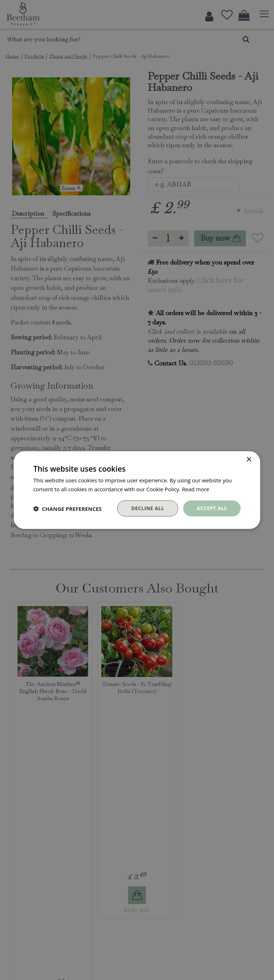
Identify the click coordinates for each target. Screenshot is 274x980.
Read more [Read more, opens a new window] (196, 489)
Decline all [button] (148, 508)
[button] (67, 508)
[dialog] (137, 490)
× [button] (249, 459)
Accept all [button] (212, 508)
